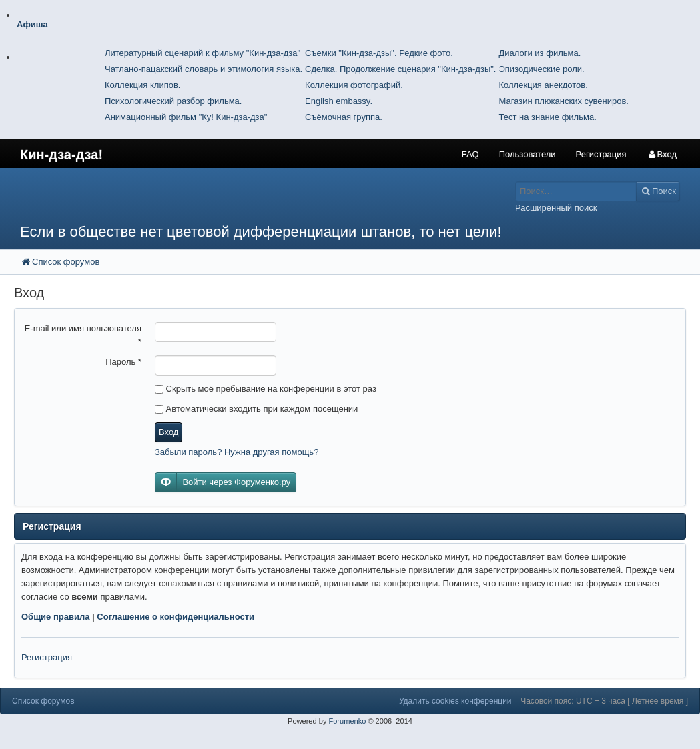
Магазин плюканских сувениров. (564, 101)
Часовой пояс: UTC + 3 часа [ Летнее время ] (604, 701)
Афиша (32, 24)
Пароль (123, 362)
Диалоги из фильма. (540, 53)
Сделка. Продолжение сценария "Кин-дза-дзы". (400, 69)
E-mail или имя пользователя (83, 335)
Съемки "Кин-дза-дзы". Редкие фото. (379, 53)
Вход (168, 432)
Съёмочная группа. (344, 117)
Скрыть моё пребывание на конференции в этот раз (266, 389)
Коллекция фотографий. (354, 85)
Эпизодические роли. (541, 69)
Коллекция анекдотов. (543, 85)
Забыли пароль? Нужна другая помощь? (237, 452)
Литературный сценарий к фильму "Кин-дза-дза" (203, 53)
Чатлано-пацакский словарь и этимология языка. (204, 69)
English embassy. (339, 101)
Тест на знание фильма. (547, 117)
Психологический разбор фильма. (173, 101)
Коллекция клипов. (142, 85)
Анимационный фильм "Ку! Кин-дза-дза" (186, 117)
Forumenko (347, 721)
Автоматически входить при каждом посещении (256, 409)
